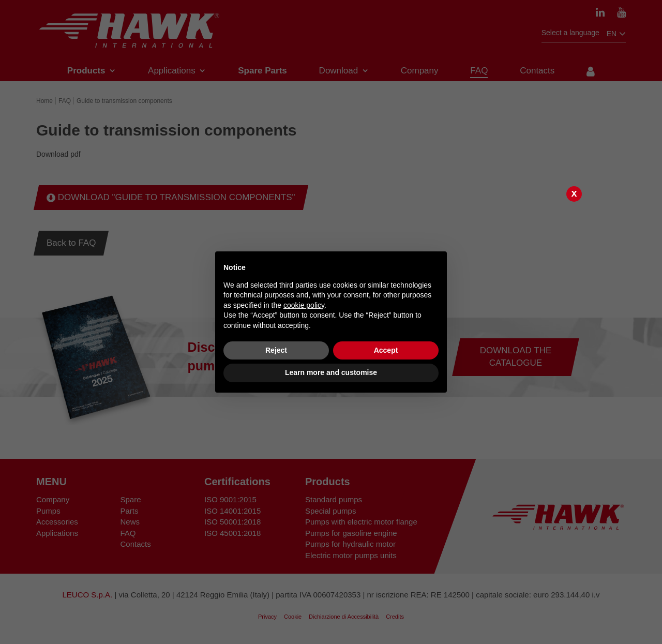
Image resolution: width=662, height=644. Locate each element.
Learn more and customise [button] (331, 372)
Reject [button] (276, 350)
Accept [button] (386, 350)
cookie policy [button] (304, 305)
